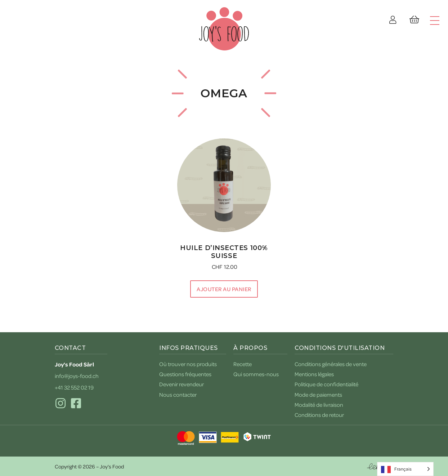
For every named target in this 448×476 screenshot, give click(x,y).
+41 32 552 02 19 (74, 387)
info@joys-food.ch (77, 376)
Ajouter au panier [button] (224, 289)
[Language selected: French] (405, 469)
